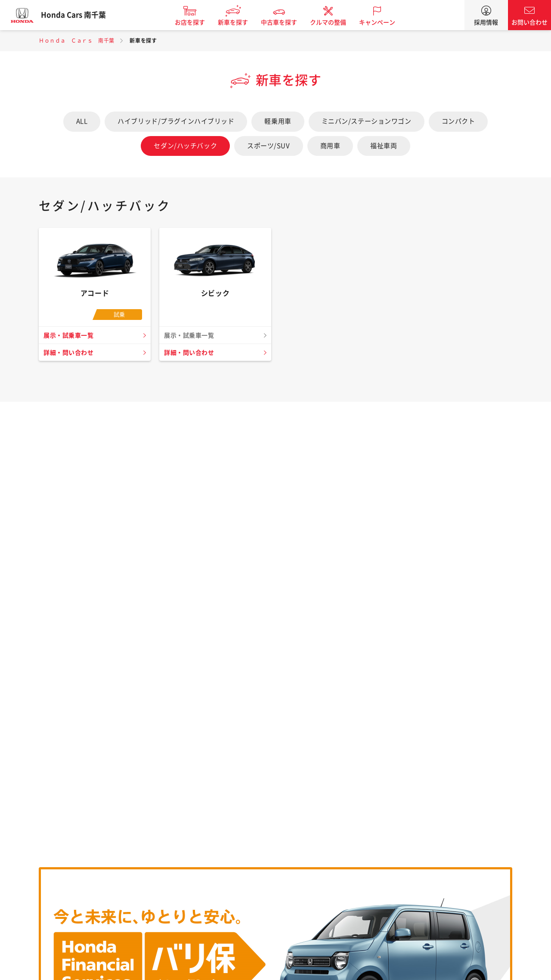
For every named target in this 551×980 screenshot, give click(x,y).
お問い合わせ (529, 22)
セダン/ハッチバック (185, 146)
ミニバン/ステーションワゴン (367, 121)
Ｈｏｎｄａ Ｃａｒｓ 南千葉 (77, 40)
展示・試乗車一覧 (70, 335)
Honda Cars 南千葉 (80, 15)
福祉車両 (384, 146)
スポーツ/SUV (268, 146)
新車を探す (239, 22)
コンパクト (458, 121)
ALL (82, 121)
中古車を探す (285, 22)
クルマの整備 (334, 22)
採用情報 (486, 22)
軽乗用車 (278, 121)
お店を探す (196, 22)
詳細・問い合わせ (70, 353)
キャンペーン (384, 22)
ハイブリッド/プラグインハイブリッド (176, 121)
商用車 (330, 146)
